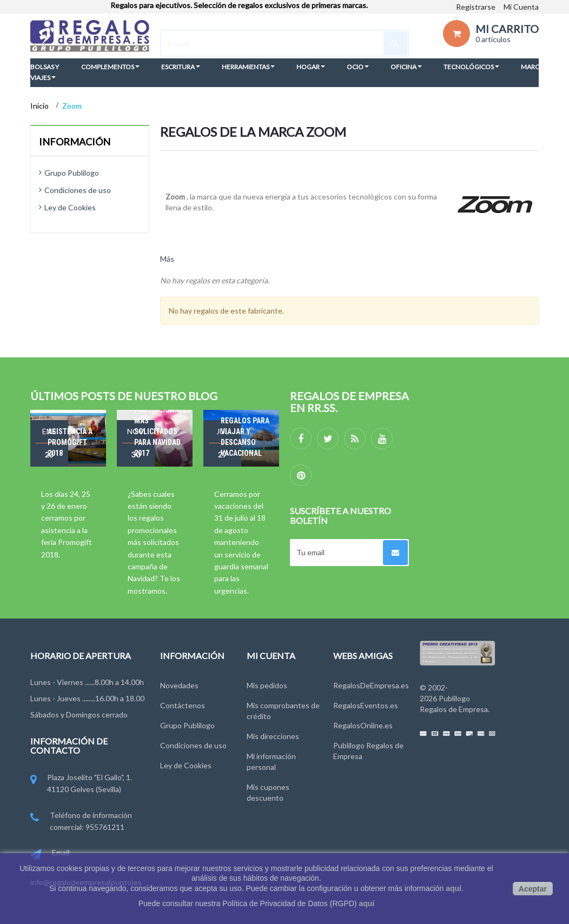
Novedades (179, 685)
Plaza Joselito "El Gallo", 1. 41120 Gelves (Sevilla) (81, 784)
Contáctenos (183, 705)
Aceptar (533, 889)
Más (167, 259)
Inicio (40, 106)
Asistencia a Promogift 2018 (70, 442)
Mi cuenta (271, 656)
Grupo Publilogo (72, 173)
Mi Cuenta (521, 7)
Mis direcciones (273, 736)
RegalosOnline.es (363, 725)
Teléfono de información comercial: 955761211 (81, 822)
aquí (454, 888)
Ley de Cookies (70, 207)
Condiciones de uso (78, 190)
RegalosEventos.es (366, 705)
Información (75, 142)
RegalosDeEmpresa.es (371, 685)
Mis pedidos (267, 685)
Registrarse (476, 7)
